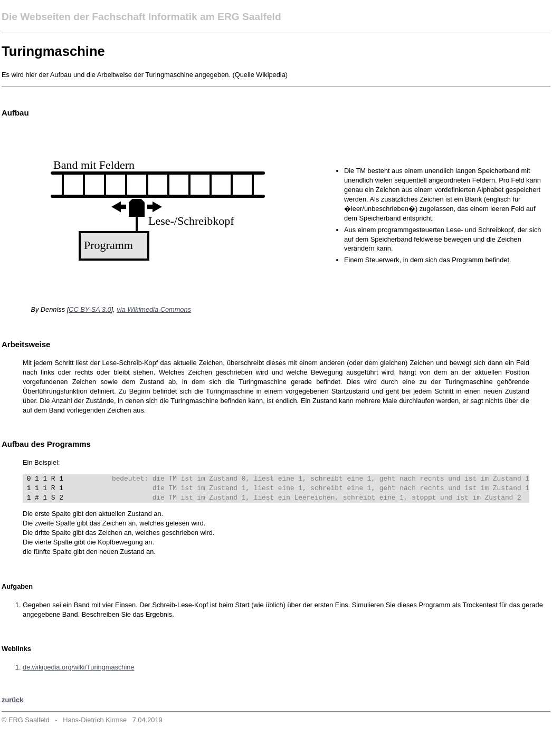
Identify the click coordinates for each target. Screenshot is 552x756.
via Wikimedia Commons (154, 309)
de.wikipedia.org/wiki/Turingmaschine (78, 667)
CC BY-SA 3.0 (90, 309)
